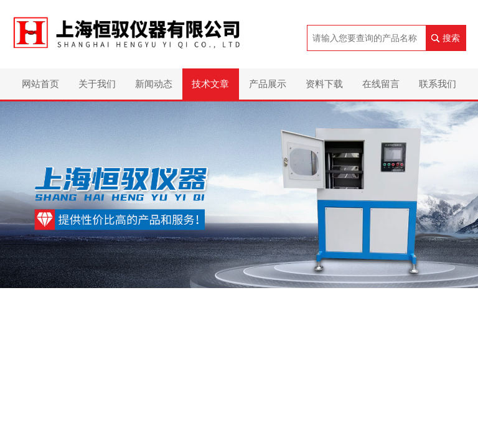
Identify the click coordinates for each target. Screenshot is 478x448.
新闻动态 (154, 84)
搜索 (451, 38)
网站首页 (40, 84)
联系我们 (438, 84)
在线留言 (381, 84)
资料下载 (324, 84)
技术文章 (210, 84)
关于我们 (97, 84)
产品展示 (268, 84)
